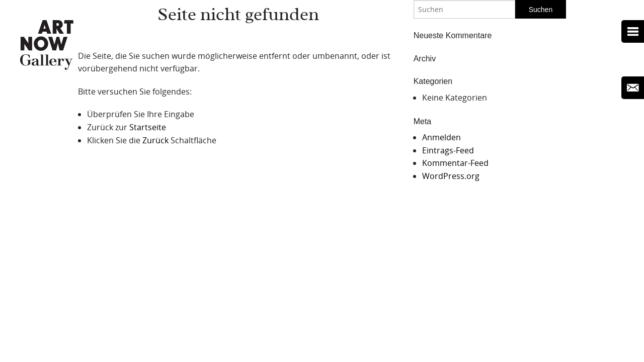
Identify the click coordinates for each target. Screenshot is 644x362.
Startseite (148, 127)
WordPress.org (451, 176)
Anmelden (441, 137)
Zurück (155, 140)
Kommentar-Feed (455, 163)
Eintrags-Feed (448, 150)
